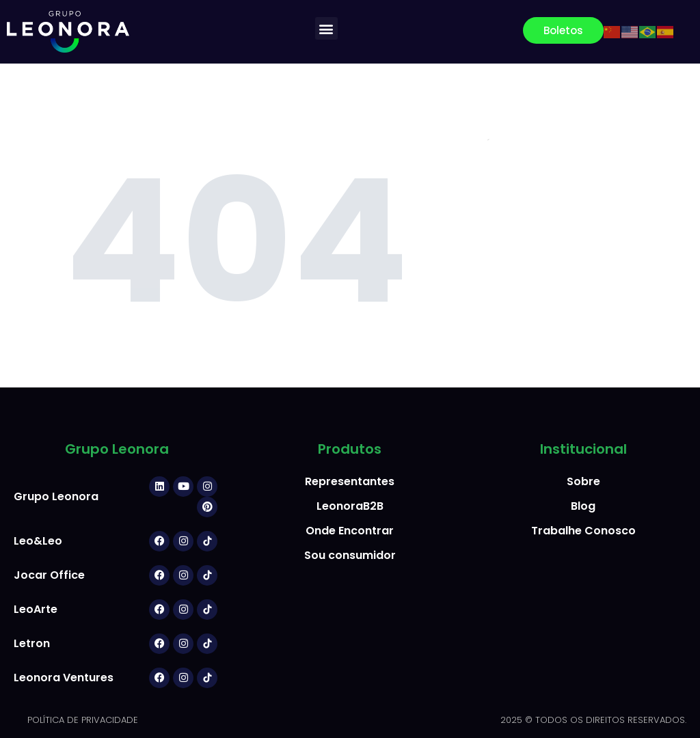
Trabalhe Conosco (583, 531)
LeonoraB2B (350, 506)
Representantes (350, 481)
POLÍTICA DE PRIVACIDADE (83, 720)
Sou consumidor (350, 555)
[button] (326, 28)
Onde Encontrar (350, 531)
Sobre (583, 481)
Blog (583, 506)
